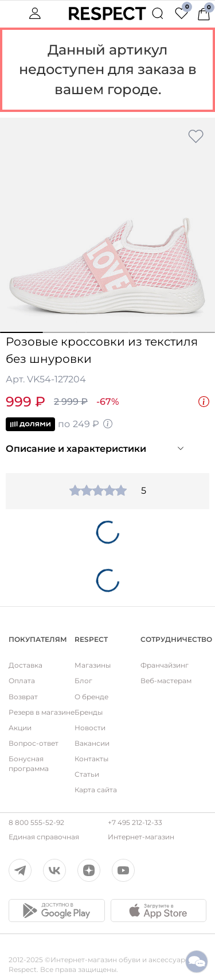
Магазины (93, 665)
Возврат (23, 697)
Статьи (87, 774)
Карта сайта (96, 790)
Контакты (91, 759)
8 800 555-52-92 (36, 822)
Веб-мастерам (166, 681)
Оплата (22, 681)
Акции (20, 728)
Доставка (26, 665)
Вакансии (92, 743)
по (60, 424)
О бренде (91, 697)
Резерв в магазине (42, 712)
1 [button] (21, 332)
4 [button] (150, 332)
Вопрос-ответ (34, 743)
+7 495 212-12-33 (135, 822)
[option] (107, 225)
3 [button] (107, 332)
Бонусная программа (29, 764)
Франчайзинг (165, 665)
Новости (90, 728)
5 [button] (193, 332)
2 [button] (64, 332)
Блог (83, 681)
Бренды (89, 712)
